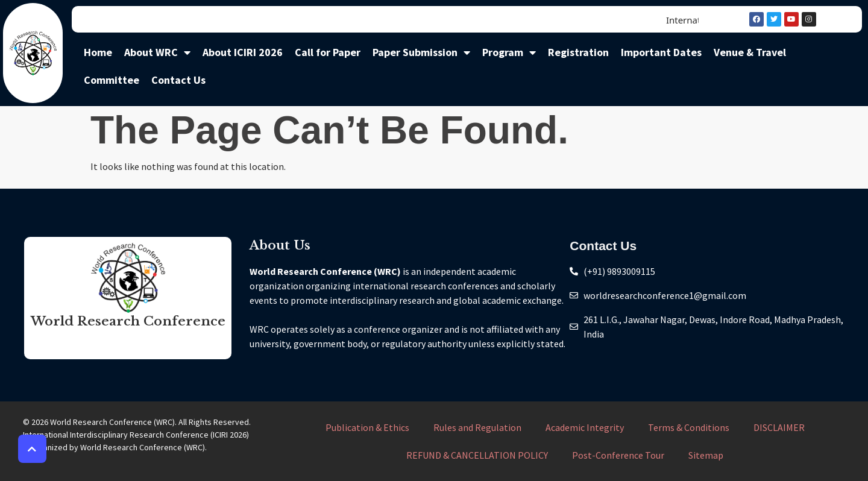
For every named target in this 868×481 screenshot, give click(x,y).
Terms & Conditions (689, 427)
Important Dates (661, 52)
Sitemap (706, 455)
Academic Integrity (585, 427)
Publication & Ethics (367, 427)
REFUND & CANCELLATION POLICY (477, 455)
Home (98, 52)
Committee (112, 80)
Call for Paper (328, 52)
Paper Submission (421, 52)
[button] (32, 449)
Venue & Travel (750, 52)
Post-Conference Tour (618, 455)
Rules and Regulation (477, 427)
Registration (578, 52)
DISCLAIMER (779, 427)
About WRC (157, 52)
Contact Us (178, 80)
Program (509, 52)
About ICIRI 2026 (243, 52)
